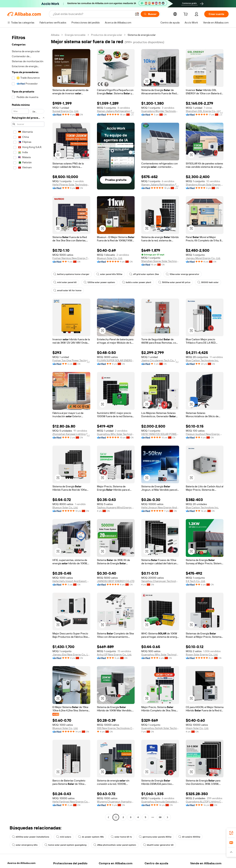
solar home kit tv (121, 837)
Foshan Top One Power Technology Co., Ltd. (71, 360)
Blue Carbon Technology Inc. (202, 360)
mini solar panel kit (65, 282)
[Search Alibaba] (92, 14)
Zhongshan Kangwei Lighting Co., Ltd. (71, 434)
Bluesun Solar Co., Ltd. (110, 258)
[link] (231, 833)
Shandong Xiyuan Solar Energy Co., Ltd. (205, 185)
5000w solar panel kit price (174, 282)
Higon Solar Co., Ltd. (197, 728)
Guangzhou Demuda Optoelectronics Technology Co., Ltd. (160, 802)
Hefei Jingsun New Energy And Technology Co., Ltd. (160, 507)
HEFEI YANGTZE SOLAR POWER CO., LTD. (160, 434)
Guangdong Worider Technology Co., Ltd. (160, 111)
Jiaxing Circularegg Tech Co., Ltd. (160, 360)
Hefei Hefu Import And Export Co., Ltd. (71, 581)
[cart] (186, 15)
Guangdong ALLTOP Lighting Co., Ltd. (205, 802)
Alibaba (55, 35)
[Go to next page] (167, 817)
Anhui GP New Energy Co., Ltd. (114, 655)
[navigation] (28, 427)
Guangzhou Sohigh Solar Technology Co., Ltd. (160, 728)
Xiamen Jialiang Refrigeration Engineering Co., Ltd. (116, 111)
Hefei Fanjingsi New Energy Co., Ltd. (71, 802)
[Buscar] (150, 14)
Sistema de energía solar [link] (142, 35)
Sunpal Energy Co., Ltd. (66, 111)
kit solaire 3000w (189, 837)
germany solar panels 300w (155, 837)
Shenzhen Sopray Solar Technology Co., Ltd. (160, 261)
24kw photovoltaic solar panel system (115, 845)
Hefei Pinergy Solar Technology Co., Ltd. (71, 185)
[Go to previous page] (108, 817)
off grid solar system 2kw (144, 274)
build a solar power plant (137, 282)
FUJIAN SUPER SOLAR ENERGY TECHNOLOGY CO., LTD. (116, 360)
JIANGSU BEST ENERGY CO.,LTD (116, 581)
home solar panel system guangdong (65, 845)
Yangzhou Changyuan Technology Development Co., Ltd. (160, 581)
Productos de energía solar (107, 35)
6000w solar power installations (31, 837)
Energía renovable (75, 35)
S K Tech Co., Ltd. (196, 581)
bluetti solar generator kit (158, 845)
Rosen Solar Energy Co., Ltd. (202, 655)
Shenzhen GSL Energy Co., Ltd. (203, 111)
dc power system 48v (91, 837)
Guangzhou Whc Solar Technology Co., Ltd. (116, 434)
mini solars (64, 837)
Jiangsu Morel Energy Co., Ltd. (203, 258)
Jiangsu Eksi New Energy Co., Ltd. (71, 655)
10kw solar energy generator (183, 274)
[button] (137, 14)
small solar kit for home (67, 290)
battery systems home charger (71, 274)
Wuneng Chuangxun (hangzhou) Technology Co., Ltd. (116, 802)
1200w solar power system (99, 282)
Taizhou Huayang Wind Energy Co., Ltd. (116, 507)
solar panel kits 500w (109, 274)
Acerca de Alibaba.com (21, 863)
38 (160, 817)
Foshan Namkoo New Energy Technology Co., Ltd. (71, 258)
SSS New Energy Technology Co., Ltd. (116, 728)
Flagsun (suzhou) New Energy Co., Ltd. (205, 434)
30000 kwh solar (208, 282)
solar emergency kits (25, 845)
